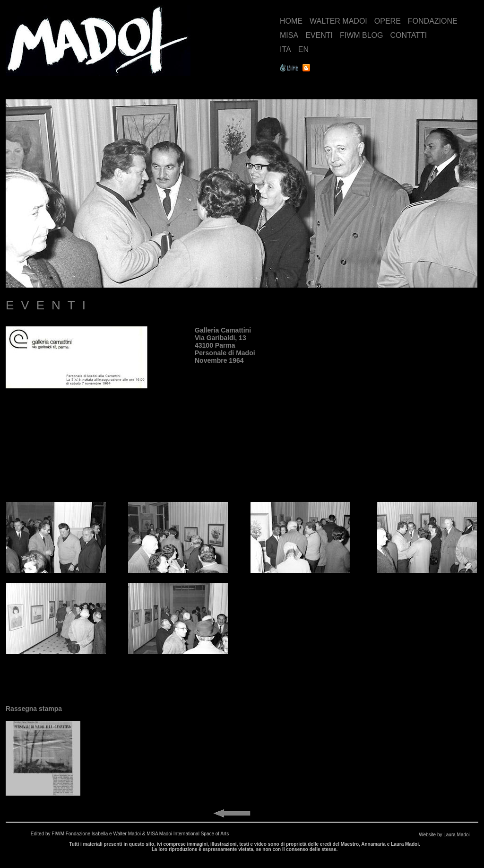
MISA (289, 35)
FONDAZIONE (433, 21)
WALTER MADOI (338, 21)
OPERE (388, 21)
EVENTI (319, 35)
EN (303, 49)
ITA (285, 49)
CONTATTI (408, 35)
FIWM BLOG (362, 35)
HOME (291, 21)
